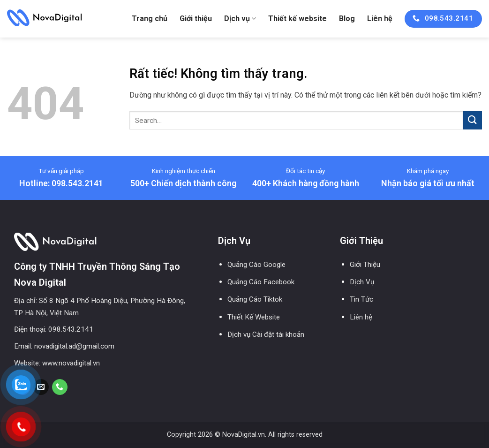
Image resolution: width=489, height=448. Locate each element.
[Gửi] (473, 120)
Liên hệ (380, 19)
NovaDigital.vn (244, 435)
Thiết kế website (297, 19)
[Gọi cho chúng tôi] (60, 387)
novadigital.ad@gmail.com (74, 346)
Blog (347, 19)
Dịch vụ (240, 19)
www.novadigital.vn (71, 363)
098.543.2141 (71, 329)
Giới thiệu (196, 19)
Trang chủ (150, 19)
